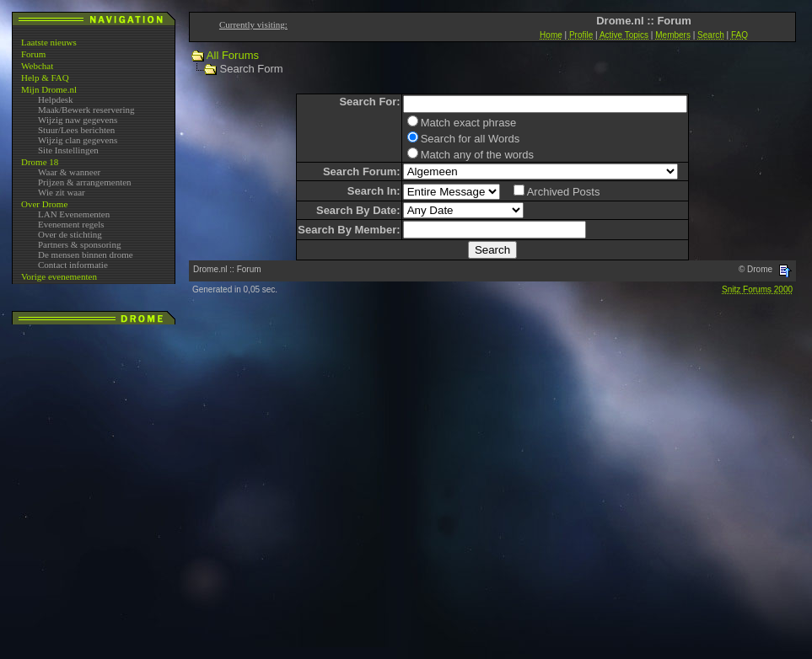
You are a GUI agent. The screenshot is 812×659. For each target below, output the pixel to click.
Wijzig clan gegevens (78, 140)
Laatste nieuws (49, 42)
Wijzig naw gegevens (78, 120)
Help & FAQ (45, 78)
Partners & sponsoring (79, 244)
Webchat (37, 66)
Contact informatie (73, 265)
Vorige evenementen (59, 276)
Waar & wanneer (69, 172)
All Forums (233, 55)
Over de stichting (70, 234)
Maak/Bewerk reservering (86, 110)
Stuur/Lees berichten (76, 130)
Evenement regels (71, 224)
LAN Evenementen (74, 214)
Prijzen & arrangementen (85, 182)
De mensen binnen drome (86, 254)
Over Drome (44, 204)
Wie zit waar (62, 192)
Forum (33, 54)
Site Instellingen (68, 150)
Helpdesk (56, 99)
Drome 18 (40, 162)
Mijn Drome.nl (49, 89)
